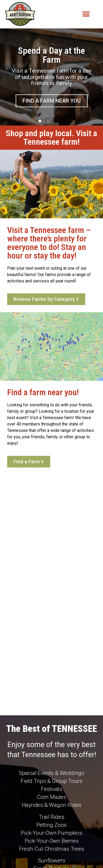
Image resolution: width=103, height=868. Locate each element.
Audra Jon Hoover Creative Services (51, 856)
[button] (86, 14)
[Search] (92, 837)
